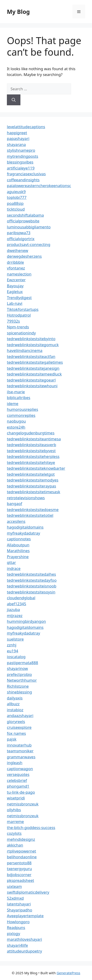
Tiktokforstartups (23, 309)
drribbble (15, 262)
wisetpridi (16, 798)
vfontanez (16, 268)
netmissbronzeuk (23, 804)
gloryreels (16, 721)
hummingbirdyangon (26, 621)
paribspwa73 (19, 233)
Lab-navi (15, 303)
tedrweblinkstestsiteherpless (33, 456)
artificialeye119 (21, 168)
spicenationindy (21, 333)
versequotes (18, 774)
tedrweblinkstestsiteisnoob (32, 586)
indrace (14, 568)
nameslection (19, 274)
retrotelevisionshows (26, 498)
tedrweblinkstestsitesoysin (31, 592)
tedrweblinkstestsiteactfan (31, 356)
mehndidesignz (21, 839)
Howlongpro (18, 922)
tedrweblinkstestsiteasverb (32, 445)
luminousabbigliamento (29, 227)
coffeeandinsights (23, 180)
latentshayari (19, 904)
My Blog (18, 12)
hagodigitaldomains (25, 527)
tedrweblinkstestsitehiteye (31, 462)
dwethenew (18, 250)
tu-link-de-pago (21, 792)
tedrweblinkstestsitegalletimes (35, 362)
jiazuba (13, 609)
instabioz (15, 710)
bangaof (15, 504)
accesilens (16, 521)
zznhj (12, 645)
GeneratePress (68, 973)
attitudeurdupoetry (24, 951)
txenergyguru (19, 869)
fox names (16, 733)
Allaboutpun (18, 545)
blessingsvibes (20, 162)
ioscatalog (16, 657)
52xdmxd (15, 898)
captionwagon (20, 769)
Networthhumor (22, 680)
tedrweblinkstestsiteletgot (31, 474)
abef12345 (17, 604)
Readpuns (16, 927)
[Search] (14, 100)
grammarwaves (21, 757)
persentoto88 (19, 863)
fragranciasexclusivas (26, 174)
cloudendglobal (21, 598)
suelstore (15, 639)
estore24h (16, 427)
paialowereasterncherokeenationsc (39, 186)
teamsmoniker (20, 751)
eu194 (13, 651)
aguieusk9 (16, 192)
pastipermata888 (22, 663)
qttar (11, 562)
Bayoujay (15, 286)
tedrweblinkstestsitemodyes (33, 480)
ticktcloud (16, 209)
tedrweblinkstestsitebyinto (31, 339)
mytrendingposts (22, 156)
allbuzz (13, 704)
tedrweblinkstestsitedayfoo (32, 580)
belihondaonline (22, 857)
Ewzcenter (16, 280)
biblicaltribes (19, 398)
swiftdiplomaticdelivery (28, 892)
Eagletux (15, 292)
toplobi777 (17, 197)
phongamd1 (18, 786)
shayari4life (17, 945)
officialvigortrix (21, 239)
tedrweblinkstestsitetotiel (30, 515)
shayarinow (17, 668)
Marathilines (18, 551)
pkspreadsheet (20, 880)
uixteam (14, 886)
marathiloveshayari (24, 939)
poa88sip (15, 203)
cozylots (14, 833)
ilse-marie (16, 392)
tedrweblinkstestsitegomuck (33, 345)
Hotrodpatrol (19, 315)
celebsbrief (17, 780)
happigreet (17, 133)
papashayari (18, 138)
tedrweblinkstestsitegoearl (31, 380)
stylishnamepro (21, 150)
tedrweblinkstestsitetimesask (33, 492)
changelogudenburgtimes (31, 433)
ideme (13, 404)
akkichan (15, 845)
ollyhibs (14, 810)
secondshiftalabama (25, 215)
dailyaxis (15, 698)
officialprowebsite (23, 221)
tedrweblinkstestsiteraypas (31, 486)
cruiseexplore (19, 727)
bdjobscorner (19, 875)
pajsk (12, 739)
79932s (13, 321)
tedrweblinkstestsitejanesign (33, 368)
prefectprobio (19, 674)
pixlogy (14, 933)
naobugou (16, 421)
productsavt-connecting (29, 244)
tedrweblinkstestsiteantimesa (34, 439)
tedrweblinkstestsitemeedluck (34, 374)
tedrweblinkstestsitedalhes (31, 574)
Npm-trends (18, 327)
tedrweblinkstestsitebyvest (31, 451)
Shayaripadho (20, 910)
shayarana (16, 144)
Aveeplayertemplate (25, 916)
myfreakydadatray (24, 533)
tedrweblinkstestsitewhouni (32, 386)
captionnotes (19, 539)
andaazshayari (20, 715)
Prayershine (18, 557)
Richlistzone (18, 686)
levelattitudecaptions (26, 127)
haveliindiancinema (25, 350)
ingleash (15, 763)
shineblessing (19, 692)
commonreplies (21, 415)
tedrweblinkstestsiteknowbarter (36, 468)
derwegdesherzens (24, 256)
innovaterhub (19, 745)
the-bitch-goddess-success (31, 827)
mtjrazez (15, 616)
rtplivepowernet (21, 851)
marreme (15, 821)
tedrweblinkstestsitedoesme (33, 510)
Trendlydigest (19, 298)
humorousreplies (22, 409)
